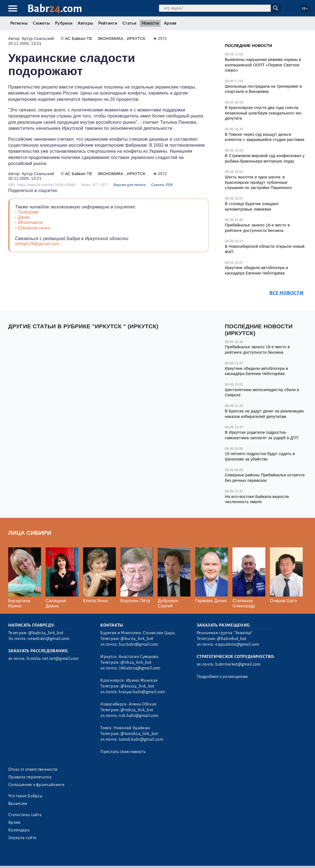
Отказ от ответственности (33, 769)
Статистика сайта (25, 815)
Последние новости (248, 46)
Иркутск (136, 39)
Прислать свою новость (123, 752)
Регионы (19, 23)
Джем (24, 217)
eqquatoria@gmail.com (237, 644)
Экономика (111, 39)
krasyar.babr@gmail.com (142, 692)
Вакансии (18, 804)
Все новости (286, 293)
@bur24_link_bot (137, 639)
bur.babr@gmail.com (138, 644)
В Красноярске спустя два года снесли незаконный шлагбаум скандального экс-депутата (264, 113)
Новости (150, 23)
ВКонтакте (30, 222)
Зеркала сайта (22, 838)
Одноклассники (34, 228)
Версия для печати (130, 185)
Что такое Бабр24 (25, 796)
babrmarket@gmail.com (238, 664)
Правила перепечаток (30, 777)
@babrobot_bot (232, 639)
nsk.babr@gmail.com (139, 716)
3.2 (41, 857)
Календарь (19, 830)
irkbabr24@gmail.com (37, 244)
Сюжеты (41, 23)
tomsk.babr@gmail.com (141, 739)
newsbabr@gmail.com (48, 639)
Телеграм (28, 212)
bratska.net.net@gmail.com (53, 659)
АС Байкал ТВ (78, 39)
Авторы (85, 23)
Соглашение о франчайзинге (36, 785)
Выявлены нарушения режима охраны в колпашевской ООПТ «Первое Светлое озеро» (263, 65)
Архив (170, 23)
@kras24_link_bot (137, 686)
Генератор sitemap (130, 857)
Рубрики (64, 23)
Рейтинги (108, 23)
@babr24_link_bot (46, 633)
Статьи (129, 23)
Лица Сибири (30, 533)
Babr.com (55, 9)
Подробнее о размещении (222, 677)
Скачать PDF (162, 185)
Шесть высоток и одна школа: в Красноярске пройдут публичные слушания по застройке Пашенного (258, 182)
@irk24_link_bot (136, 662)
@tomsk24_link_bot (139, 734)
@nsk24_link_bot (137, 710)
